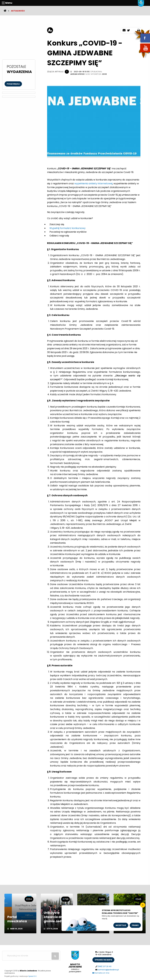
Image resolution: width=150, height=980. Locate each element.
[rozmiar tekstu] (50, 30)
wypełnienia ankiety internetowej (93, 184)
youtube (142, 53)
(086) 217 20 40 (104, 966)
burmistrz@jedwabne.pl (108, 970)
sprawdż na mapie (103, 960)
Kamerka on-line (101, 973)
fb (142, 36)
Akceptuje (121, 925)
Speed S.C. (33, 976)
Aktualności (18, 11)
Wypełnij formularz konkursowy (68, 228)
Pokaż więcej (13, 84)
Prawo (135, 925)
